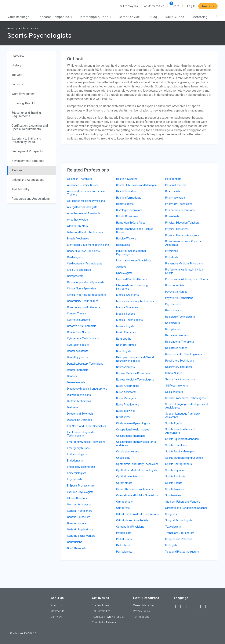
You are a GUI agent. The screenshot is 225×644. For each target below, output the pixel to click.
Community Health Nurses (83, 301)
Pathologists (124, 533)
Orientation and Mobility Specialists (137, 495)
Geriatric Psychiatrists (80, 529)
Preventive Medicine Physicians (184, 264)
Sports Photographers (179, 464)
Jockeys (121, 267)
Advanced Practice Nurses (83, 185)
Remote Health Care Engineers (184, 354)
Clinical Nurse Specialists (82, 288)
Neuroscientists (125, 367)
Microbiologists (125, 326)
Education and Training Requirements (26, 114)
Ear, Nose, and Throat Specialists (87, 426)
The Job (17, 75)
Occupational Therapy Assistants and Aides (136, 444)
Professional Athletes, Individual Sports (184, 271)
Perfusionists (124, 552)
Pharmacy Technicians (179, 204)
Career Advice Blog (144, 605)
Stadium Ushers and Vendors (183, 502)
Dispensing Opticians (80, 420)
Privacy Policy (142, 611)
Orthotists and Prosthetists (132, 520)
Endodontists (75, 461)
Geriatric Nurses (77, 523)
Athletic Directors (77, 226)
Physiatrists (172, 216)
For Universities (154, 6)
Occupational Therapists (131, 436)
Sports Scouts (174, 483)
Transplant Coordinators (180, 533)
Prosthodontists (175, 285)
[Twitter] (189, 607)
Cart (176, 6)
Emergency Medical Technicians (86, 442)
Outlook (17, 170)
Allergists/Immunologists (82, 207)
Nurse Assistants (126, 392)
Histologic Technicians (129, 210)
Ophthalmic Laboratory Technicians (137, 464)
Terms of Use (141, 617)
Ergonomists (75, 479)
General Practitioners (80, 511)
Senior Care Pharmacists (180, 379)
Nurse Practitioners (128, 405)
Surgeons (171, 514)
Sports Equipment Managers (182, 439)
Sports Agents (174, 423)
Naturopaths (124, 339)
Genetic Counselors (79, 517)
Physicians (172, 251)
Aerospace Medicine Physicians (86, 201)
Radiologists (173, 323)
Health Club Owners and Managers (137, 185)
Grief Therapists (77, 548)
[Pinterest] (202, 607)
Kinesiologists (124, 273)
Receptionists (173, 329)
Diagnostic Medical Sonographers (87, 389)
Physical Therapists (177, 229)
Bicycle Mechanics (78, 239)
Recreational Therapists (180, 342)
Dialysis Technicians (79, 395)
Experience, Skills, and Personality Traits (26, 140)
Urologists (171, 545)
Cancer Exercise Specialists (83, 251)
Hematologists (125, 204)
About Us (56, 605)
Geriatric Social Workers (81, 536)
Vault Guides (175, 17)
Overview (18, 56)
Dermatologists (76, 382)
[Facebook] (177, 607)
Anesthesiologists (78, 220)
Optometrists (124, 483)
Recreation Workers (177, 335)
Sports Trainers (174, 489)
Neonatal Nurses (126, 345)
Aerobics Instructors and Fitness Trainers (86, 193)
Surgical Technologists (179, 520)
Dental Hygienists (77, 357)
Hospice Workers (126, 239)
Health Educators (126, 191)
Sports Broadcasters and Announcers (180, 431)
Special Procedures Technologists (185, 398)
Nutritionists (123, 417)
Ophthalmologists (127, 476)
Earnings (17, 84)
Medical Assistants (127, 295)
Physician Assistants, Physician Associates (184, 243)
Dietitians (73, 407)
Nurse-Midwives (126, 411)
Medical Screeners (127, 307)
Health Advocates (127, 179)
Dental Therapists (78, 370)
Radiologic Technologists (180, 317)
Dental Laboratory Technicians (85, 364)
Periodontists (173, 179)
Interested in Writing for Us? (108, 617)
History (16, 65)
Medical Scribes (126, 314)
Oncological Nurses (128, 451)
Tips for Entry (20, 189)
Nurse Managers (126, 398)
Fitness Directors (77, 498)
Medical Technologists (129, 320)
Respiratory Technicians (180, 361)
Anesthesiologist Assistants (84, 213)
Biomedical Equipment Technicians (88, 245)
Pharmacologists (175, 198)
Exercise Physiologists (80, 492)
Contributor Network (104, 622)
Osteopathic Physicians (130, 527)
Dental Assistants (78, 351)
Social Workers (174, 392)
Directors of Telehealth (81, 414)
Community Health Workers (83, 307)
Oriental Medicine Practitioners (135, 489)
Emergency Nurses (78, 448)
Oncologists (123, 458)
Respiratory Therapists (179, 367)
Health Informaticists (129, 198)
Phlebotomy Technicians (180, 210)
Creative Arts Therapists (82, 326)
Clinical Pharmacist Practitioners (86, 295)
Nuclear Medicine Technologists (135, 380)
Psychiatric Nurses (176, 292)
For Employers (128, 6)
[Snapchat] (208, 607)
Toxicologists (173, 527)
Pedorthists (123, 545)
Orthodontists (124, 502)
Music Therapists (126, 332)
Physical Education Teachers (182, 223)
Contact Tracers (77, 313)
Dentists (72, 376)
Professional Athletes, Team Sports (187, 279)
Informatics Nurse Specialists (134, 260)
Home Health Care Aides (131, 223)
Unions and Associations (28, 180)
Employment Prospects (27, 151)
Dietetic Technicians (79, 401)
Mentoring (200, 17)
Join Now (208, 6)
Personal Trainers (176, 185)
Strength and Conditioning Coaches (186, 508)
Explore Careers (29, 29)
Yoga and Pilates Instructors (182, 552)
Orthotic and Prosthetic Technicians (137, 514)
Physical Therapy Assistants (182, 235)
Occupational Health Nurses (133, 430)
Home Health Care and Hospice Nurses (135, 231)
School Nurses (174, 373)
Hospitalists (123, 245)
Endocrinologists (77, 454)
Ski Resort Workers (177, 386)
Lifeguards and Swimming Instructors (132, 287)
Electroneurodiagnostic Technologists (81, 434)
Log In (191, 6)
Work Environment (24, 94)
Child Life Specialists (79, 270)
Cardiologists (75, 257)
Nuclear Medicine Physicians (133, 373)
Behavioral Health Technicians (85, 232)
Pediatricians (124, 539)
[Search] (217, 17)
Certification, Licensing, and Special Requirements (30, 127)
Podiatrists (172, 257)
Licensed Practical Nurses (131, 279)
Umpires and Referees (179, 539)
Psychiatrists (173, 304)
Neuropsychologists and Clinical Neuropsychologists (135, 359)
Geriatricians (75, 542)
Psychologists (174, 310)
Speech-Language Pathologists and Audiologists (187, 406)
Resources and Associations (31, 199)
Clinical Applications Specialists (86, 282)
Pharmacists (173, 191)
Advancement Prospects (28, 161)
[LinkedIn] (183, 607)
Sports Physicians (176, 470)
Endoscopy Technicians (81, 467)
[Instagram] (195, 607)
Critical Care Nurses (79, 332)
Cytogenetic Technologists (83, 338)
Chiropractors (75, 276)
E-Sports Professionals (81, 486)
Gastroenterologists (79, 504)
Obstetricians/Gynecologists (133, 423)
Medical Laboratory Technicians (135, 301)
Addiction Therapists (80, 179)
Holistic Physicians (127, 216)
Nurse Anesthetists (128, 386)
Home (11, 29)
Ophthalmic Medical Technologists (137, 470)
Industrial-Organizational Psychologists (131, 253)
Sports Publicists (175, 476)
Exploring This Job (24, 103)
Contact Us (58, 611)
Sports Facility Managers (180, 451)
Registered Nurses (176, 348)
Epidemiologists (77, 473)
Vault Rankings (18, 17)
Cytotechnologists (78, 345)
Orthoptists (123, 508)
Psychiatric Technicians (179, 298)
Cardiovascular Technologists (85, 264)
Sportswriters (173, 495)
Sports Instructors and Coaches (184, 458)
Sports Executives (176, 445)
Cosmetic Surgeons (79, 320)
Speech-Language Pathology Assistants (183, 415)
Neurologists (124, 351)
